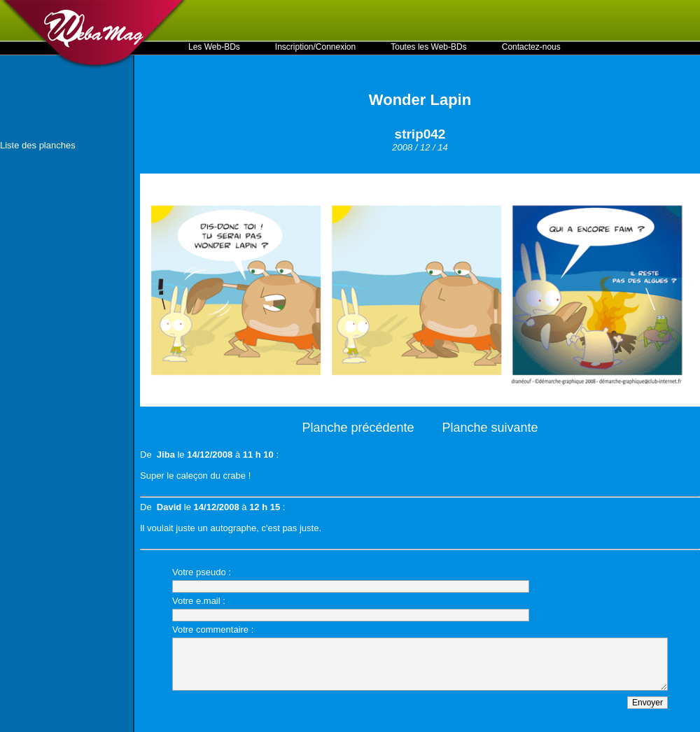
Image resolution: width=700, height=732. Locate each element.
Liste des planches (38, 145)
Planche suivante (490, 428)
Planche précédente (358, 428)
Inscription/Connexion (315, 47)
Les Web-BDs (214, 47)
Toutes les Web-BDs (429, 47)
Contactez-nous (531, 47)
